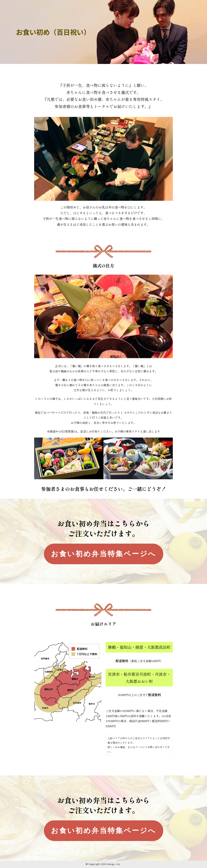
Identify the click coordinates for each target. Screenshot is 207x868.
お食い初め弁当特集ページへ (104, 554)
